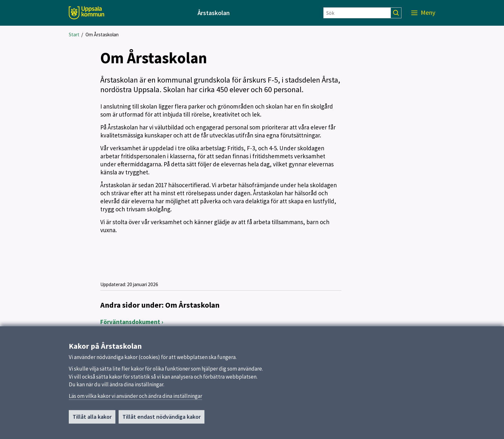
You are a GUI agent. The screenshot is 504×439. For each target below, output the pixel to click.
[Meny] (423, 13)
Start (74, 35)
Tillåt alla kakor (92, 419)
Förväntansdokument (130, 322)
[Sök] (357, 13)
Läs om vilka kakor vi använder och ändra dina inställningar (135, 398)
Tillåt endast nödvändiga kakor (162, 419)
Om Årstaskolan (102, 35)
